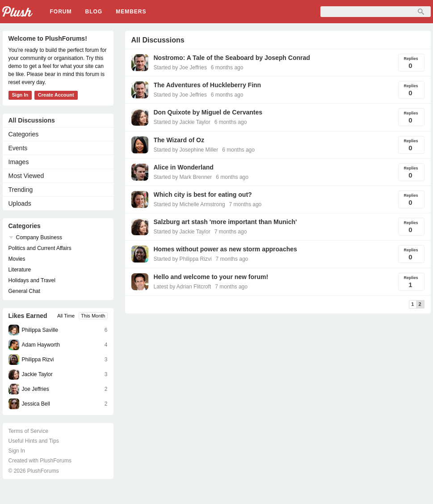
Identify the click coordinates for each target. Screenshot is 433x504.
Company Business (39, 237)
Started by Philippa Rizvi (183, 259)
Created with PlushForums (40, 461)
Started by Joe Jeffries (180, 68)
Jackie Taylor (37, 374)
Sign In (20, 95)
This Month (93, 316)
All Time (66, 316)
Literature (20, 270)
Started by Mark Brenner (183, 177)
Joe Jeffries (36, 389)
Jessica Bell (36, 404)
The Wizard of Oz (179, 140)
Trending (21, 190)
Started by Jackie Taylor (182, 122)
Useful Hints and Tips (34, 441)
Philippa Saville (40, 330)
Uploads (20, 203)
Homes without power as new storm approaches (225, 249)
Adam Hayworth (41, 345)
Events (18, 148)
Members (131, 12)
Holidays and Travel (32, 280)
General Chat (24, 291)
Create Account (56, 95)
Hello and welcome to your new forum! (211, 277)
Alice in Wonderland (184, 167)
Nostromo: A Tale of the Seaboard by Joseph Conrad (232, 58)
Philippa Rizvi (38, 360)
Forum (61, 12)
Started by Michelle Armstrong (189, 204)
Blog (94, 12)
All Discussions (32, 120)
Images (19, 162)
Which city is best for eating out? (203, 195)
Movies (17, 259)
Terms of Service (28, 431)
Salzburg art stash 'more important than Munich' (225, 222)
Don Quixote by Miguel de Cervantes (208, 112)
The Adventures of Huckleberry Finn (208, 85)
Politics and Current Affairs (40, 248)
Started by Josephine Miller (186, 150)
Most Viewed (26, 176)
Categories (24, 134)
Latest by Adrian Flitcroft (183, 287)
